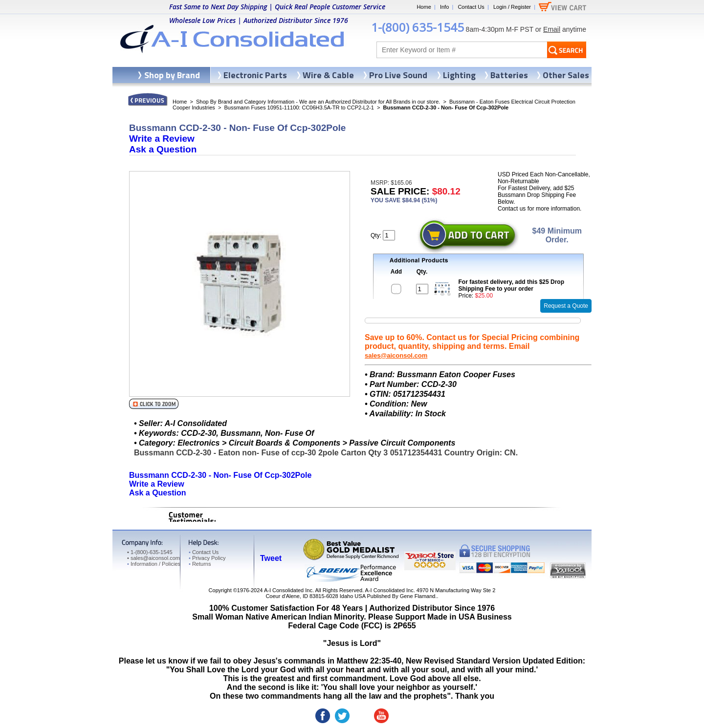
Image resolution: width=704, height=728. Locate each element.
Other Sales (566, 75)
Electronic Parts (255, 75)
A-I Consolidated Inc (288, 590)
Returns (200, 564)
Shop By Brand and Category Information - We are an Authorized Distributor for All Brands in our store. (318, 102)
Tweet (271, 558)
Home (424, 7)
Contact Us (471, 7)
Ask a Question (163, 149)
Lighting (459, 75)
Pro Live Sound (398, 75)
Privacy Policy (207, 558)
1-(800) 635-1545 (418, 27)
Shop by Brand (172, 75)
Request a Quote (566, 306)
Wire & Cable (328, 75)
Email (552, 29)
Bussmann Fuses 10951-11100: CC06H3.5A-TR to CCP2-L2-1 (299, 107)
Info (444, 7)
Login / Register (512, 7)
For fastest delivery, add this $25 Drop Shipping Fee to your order (512, 285)
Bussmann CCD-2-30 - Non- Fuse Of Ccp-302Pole (220, 475)
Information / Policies (154, 564)
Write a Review (162, 139)
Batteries (509, 75)
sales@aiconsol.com (396, 355)
